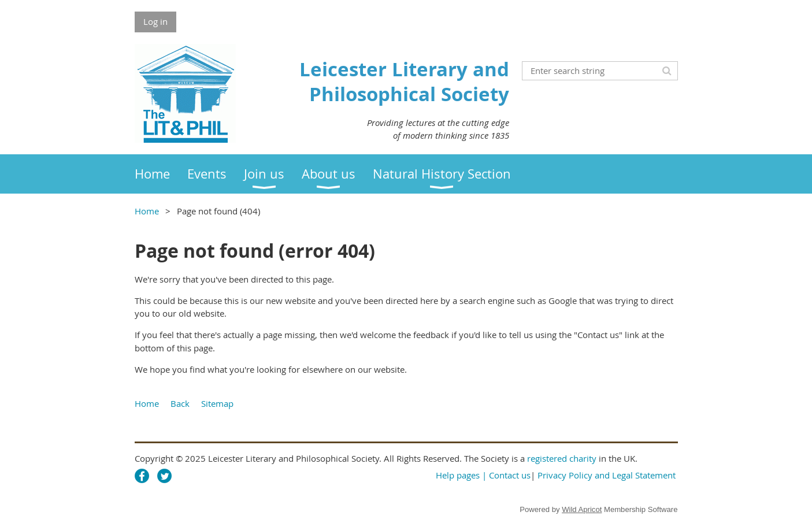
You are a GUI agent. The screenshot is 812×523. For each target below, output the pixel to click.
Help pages (458, 475)
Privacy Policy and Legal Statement (607, 475)
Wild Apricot (582, 509)
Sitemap (217, 403)
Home (147, 211)
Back (180, 403)
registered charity (562, 458)
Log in (155, 21)
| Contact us (506, 475)
